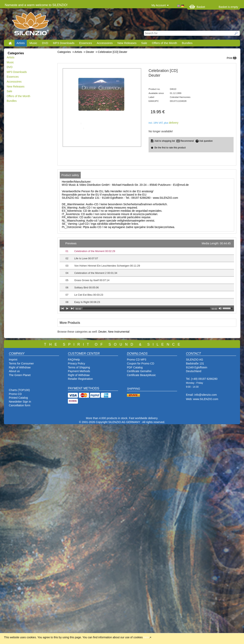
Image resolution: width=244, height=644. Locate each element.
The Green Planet (20, 375)
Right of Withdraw (20, 367)
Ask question (206, 141)
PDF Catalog (135, 367)
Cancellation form (20, 405)
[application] (147, 276)
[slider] (146, 308)
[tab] (70, 175)
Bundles (187, 43)
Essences (85, 43)
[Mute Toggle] (220, 308)
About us (14, 371)
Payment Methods (79, 371)
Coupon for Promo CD (141, 363)
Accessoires (105, 43)
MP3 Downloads (64, 43)
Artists (21, 43)
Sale (144, 43)
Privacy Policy (76, 363)
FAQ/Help (74, 360)
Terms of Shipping (79, 367)
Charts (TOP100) (19, 390)
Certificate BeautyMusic (141, 375)
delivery (174, 123)
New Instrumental (119, 332)
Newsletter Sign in (20, 402)
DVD (45, 43)
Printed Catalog (18, 398)
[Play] (67, 308)
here (146, 637)
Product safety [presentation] (70, 175)
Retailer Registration (80, 379)
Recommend (187, 141)
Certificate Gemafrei (139, 371)
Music (33, 43)
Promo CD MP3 (137, 360)
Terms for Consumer (21, 363)
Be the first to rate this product (170, 148)
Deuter (102, 332)
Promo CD (15, 394)
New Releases (127, 43)
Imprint (13, 360)
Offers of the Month (165, 43)
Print (230, 58)
